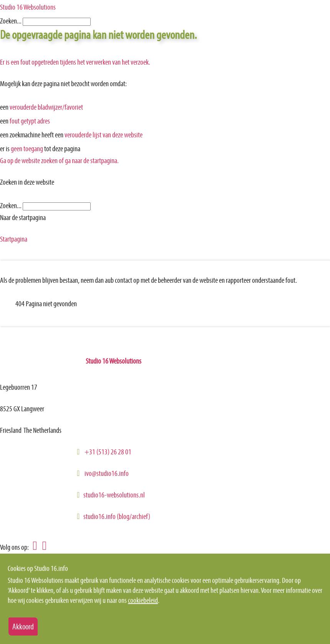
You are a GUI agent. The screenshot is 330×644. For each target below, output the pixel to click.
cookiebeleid (143, 600)
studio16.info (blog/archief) (117, 516)
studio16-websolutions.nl (114, 495)
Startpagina (14, 239)
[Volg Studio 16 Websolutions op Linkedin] (33, 546)
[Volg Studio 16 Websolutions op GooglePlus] (43, 546)
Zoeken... (11, 21)
